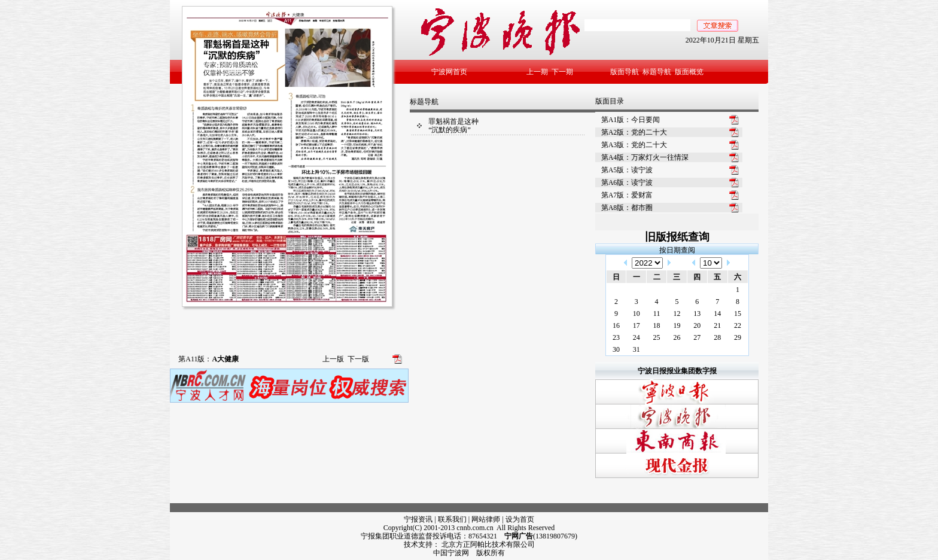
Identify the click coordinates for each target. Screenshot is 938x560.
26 (677, 337)
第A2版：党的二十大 (634, 132)
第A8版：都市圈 (627, 208)
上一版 (333, 359)
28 (717, 337)
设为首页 (520, 519)
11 (657, 314)
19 (677, 325)
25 (657, 337)
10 (636, 314)
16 (616, 325)
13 (697, 314)
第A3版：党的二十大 (634, 145)
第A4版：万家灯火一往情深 (645, 157)
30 (616, 349)
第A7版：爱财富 (627, 195)
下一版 (358, 359)
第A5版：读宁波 (627, 170)
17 (636, 325)
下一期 (562, 72)
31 (636, 349)
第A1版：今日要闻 (631, 120)
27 (697, 337)
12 (677, 314)
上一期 (537, 72)
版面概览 (689, 72)
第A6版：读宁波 (627, 182)
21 (717, 325)
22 (738, 325)
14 (717, 314)
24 (636, 337)
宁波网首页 (449, 72)
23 (616, 337)
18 (657, 325)
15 (738, 314)
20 (697, 325)
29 (738, 337)
